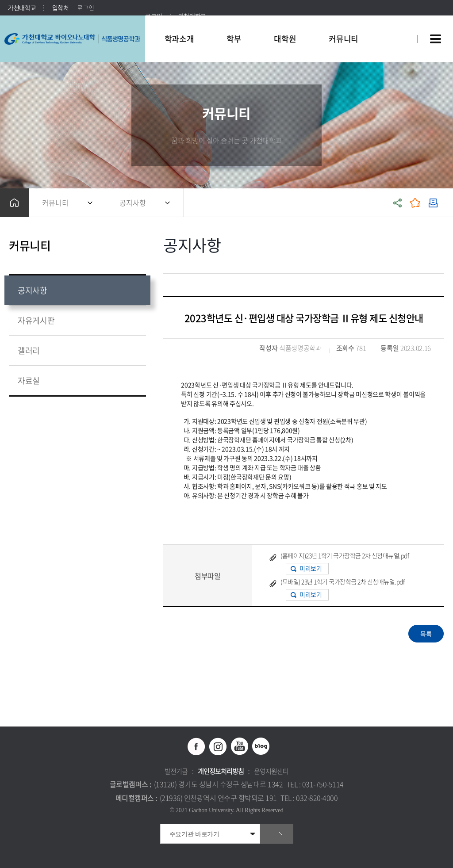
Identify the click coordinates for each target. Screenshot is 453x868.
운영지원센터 (271, 771)
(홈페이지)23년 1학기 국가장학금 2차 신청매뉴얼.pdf (345, 555)
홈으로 (14, 203)
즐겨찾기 (415, 203)
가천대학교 (22, 8)
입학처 (61, 8)
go (277, 834)
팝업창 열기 (399, 23)
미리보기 (311, 568)
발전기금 (176, 771)
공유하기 (398, 203)
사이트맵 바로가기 (435, 39)
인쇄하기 (433, 203)
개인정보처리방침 (221, 771)
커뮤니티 (55, 203)
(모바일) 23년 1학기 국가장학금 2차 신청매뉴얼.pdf (342, 581)
